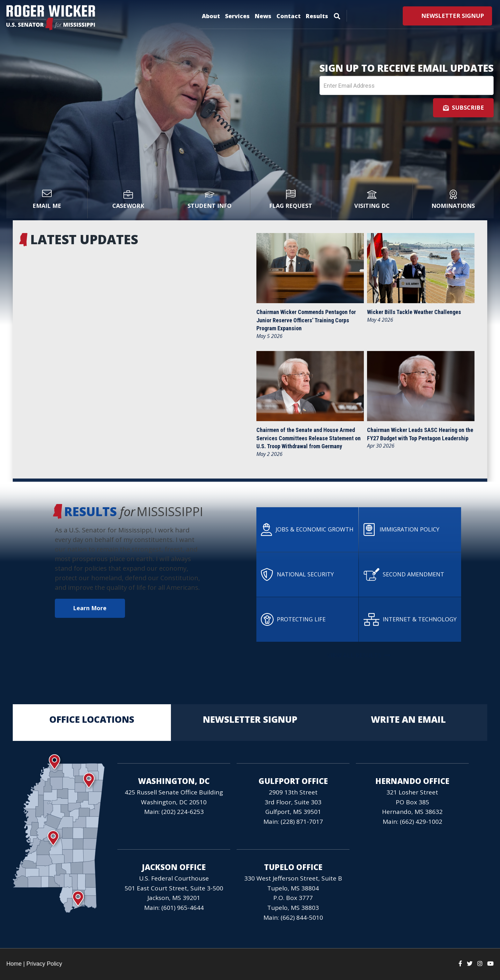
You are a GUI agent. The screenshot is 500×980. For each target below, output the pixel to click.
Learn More (88, 608)
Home (14, 964)
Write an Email (408, 723)
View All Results (357, 655)
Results (317, 16)
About (211, 16)
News (263, 16)
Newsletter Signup (250, 723)
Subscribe (463, 107)
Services (237, 16)
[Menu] (337, 15)
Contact (289, 16)
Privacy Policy (44, 964)
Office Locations (92, 723)
